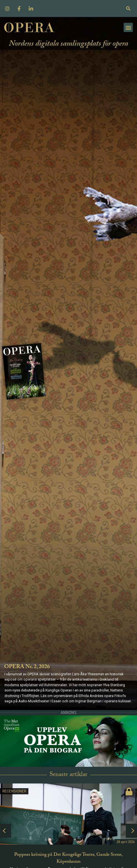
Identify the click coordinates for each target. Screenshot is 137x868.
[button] (128, 27)
